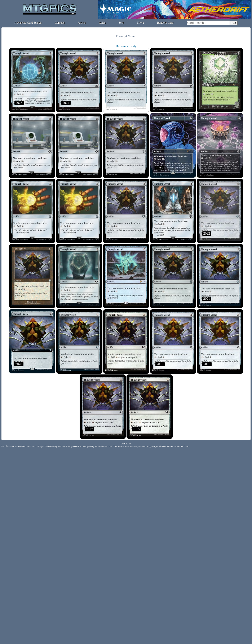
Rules (102, 23)
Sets (121, 23)
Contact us (126, 444)
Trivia (140, 23)
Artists (82, 23)
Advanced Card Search (28, 23)
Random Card (165, 23)
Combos (60, 23)
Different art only (126, 46)
